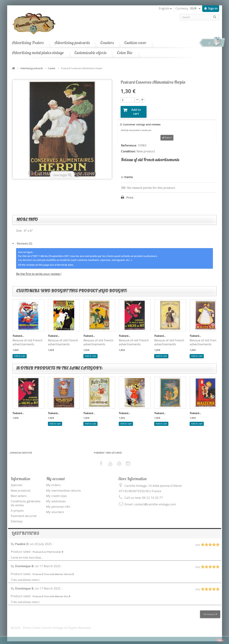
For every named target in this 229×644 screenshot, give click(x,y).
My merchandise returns (64, 488)
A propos (17, 508)
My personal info (58, 504)
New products (21, 488)
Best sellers (19, 493)
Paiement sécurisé (24, 513)
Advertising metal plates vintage (38, 53)
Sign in (212, 8)
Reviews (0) (25, 241)
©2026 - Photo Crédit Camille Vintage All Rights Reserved (51, 625)
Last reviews (25, 531)
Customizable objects (90, 53)
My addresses (56, 498)
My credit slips (57, 493)
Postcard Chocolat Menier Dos (52, 593)
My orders (53, 482)
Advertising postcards (72, 43)
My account (55, 476)
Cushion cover (135, 43)
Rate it (167, 135)
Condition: (128, 148)
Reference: (129, 143)
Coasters (107, 43)
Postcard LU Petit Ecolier (48, 549)
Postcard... (18, 333)
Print (130, 195)
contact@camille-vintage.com (155, 502)
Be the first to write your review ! (39, 271)
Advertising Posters (28, 43)
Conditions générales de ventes (26, 500)
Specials (17, 482)
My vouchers (55, 509)
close (221, 640)
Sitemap (17, 519)
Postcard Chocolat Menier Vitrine (53, 571)
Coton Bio (125, 53)
